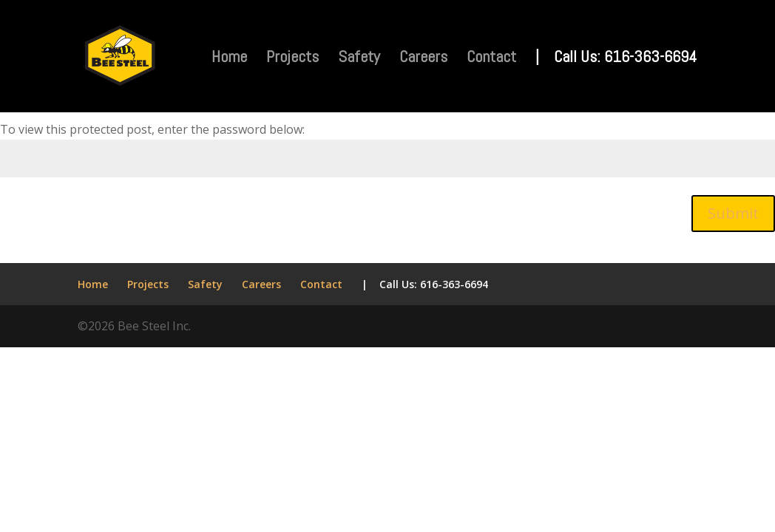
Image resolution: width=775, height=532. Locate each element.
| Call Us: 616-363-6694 (616, 59)
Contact (491, 59)
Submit (733, 213)
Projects (292, 59)
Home (229, 59)
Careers (423, 59)
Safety (359, 59)
